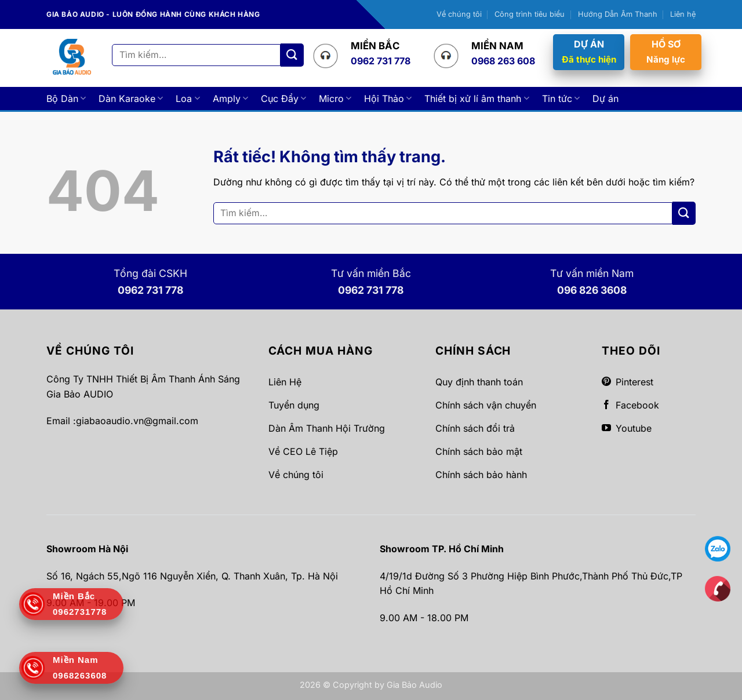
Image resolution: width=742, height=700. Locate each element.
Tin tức (561, 99)
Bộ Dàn (66, 99)
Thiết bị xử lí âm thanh (477, 99)
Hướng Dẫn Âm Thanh (618, 14)
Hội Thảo (388, 99)
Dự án (605, 99)
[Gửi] (292, 55)
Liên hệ (683, 14)
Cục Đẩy (283, 99)
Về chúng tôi (459, 14)
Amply (230, 99)
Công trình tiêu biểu (530, 14)
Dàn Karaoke (131, 99)
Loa (188, 99)
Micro (335, 99)
